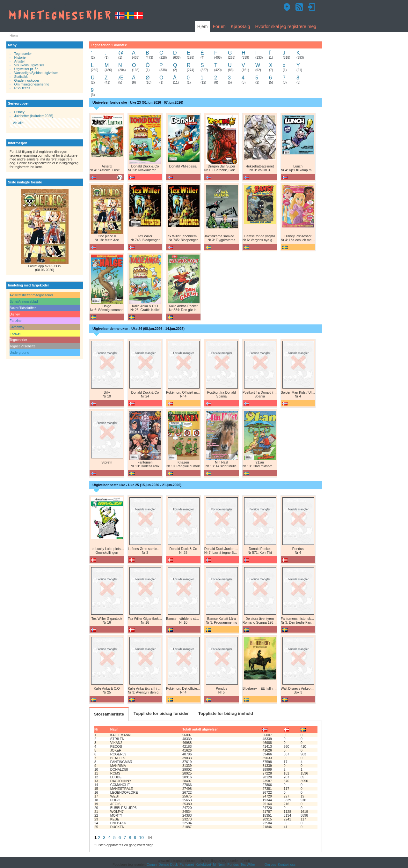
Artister (20, 61)
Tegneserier (23, 54)
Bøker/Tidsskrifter (23, 308)
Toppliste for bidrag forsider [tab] (161, 713)
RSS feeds (22, 88)
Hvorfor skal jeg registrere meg (286, 26)
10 (141, 838)
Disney (19, 112)
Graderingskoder (27, 80)
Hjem (203, 26)
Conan (152, 864)
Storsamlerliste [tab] (109, 714)
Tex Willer (248, 864)
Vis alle (18, 123)
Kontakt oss (287, 864)
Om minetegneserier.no (32, 84)
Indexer (15, 333)
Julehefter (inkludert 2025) (34, 116)
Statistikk (21, 77)
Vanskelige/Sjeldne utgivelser (36, 73)
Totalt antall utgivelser (200, 729)
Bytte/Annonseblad (24, 301)
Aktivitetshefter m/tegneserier (31, 295)
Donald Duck (168, 864)
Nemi (222, 864)
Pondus (233, 864)
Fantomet (187, 864)
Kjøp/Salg (240, 26)
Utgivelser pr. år (26, 69)
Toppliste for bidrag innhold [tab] (226, 713)
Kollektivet (203, 864)
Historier (21, 57)
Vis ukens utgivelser (29, 65)
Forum (219, 26)
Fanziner (16, 321)
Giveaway (17, 327)
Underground (19, 352)
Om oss (270, 864)
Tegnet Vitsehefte (22, 346)
